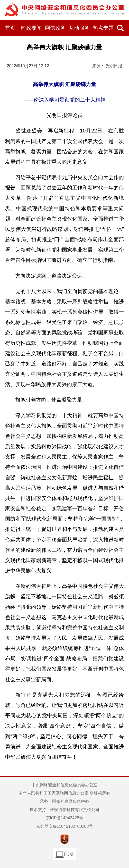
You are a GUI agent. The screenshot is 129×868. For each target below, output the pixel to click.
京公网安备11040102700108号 (65, 826)
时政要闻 (31, 28)
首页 (10, 28)
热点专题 (103, 28)
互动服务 (79, 28)
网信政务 (55, 28)
